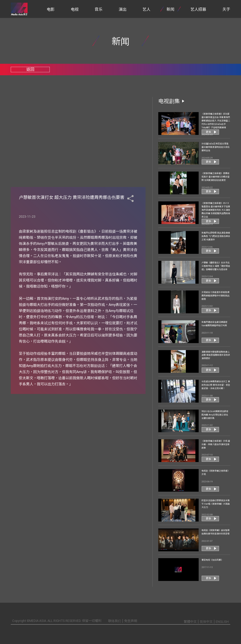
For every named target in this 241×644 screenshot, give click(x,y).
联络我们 (115, 621)
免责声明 (131, 621)
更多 (209, 132)
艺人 (146, 9)
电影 (51, 9)
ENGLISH (222, 622)
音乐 (99, 9)
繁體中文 (190, 622)
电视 (75, 9)
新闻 (170, 9)
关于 (226, 9)
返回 (30, 69)
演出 (123, 9)
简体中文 (206, 622)
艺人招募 (198, 9)
